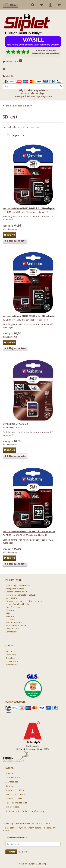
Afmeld (23, 852)
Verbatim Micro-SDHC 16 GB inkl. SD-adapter (29, 208)
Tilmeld (11, 852)
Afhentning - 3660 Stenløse (18, 585)
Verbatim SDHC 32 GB (15, 424)
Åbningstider (11, 632)
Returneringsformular (16, 625)
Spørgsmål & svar (13, 628)
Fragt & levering (13, 607)
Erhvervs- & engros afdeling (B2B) (21, 595)
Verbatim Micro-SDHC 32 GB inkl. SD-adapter (29, 316)
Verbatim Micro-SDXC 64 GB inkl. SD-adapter (29, 531)
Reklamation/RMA (14, 622)
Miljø (8, 613)
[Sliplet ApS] (27, 23)
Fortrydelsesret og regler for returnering (25, 601)
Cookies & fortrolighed (16, 592)
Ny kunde (10, 616)
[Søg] (61, 86)
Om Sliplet (10, 619)
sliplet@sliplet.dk (19, 803)
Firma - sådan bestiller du (17, 604)
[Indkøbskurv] (33, 62)
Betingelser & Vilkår (15, 589)
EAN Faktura (11, 598)
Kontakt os (10, 610)
